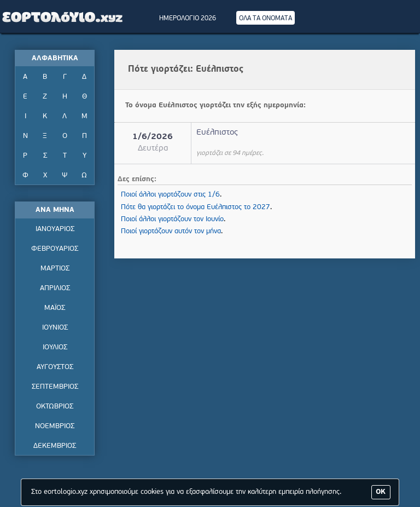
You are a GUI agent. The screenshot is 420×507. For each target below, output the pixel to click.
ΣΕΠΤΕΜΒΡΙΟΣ (55, 387)
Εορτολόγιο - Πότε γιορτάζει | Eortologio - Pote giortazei (63, 16)
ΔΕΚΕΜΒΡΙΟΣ (55, 446)
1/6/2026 (153, 137)
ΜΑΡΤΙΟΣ (55, 269)
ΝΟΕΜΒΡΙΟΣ (55, 426)
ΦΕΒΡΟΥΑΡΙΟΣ (55, 249)
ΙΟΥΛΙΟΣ (55, 347)
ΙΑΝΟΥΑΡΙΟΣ (55, 229)
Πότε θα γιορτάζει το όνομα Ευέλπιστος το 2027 (196, 207)
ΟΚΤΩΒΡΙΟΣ (55, 407)
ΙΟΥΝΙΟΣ (55, 328)
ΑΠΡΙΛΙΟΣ (55, 288)
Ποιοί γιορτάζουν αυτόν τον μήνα (171, 231)
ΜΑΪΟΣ (55, 308)
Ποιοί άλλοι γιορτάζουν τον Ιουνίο (172, 219)
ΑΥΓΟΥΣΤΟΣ (55, 367)
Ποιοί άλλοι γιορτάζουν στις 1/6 (170, 195)
